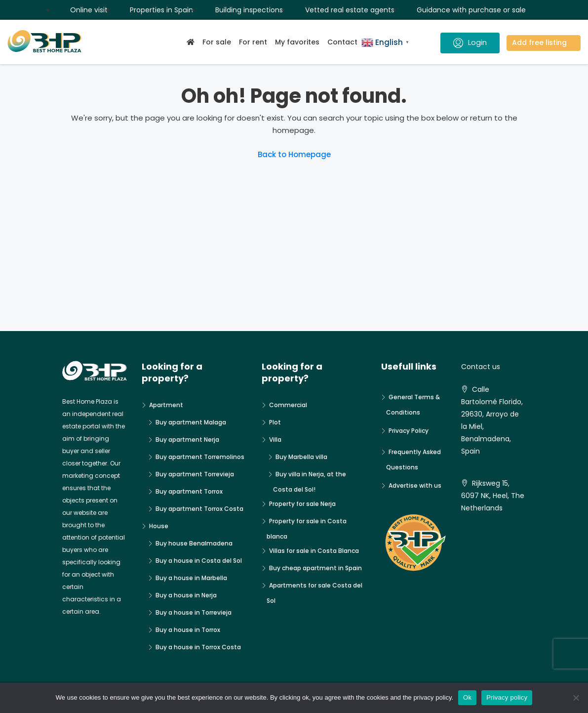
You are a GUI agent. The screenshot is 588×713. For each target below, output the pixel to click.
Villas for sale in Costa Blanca (314, 551)
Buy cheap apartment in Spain (315, 568)
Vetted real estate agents (350, 10)
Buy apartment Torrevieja (195, 474)
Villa (275, 440)
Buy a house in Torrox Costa (198, 647)
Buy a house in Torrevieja (194, 612)
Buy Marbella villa (301, 457)
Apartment (166, 405)
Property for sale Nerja (302, 504)
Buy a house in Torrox (188, 630)
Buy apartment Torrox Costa (199, 509)
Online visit (89, 10)
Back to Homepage (294, 154)
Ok (467, 697)
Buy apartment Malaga (191, 422)
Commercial (288, 405)
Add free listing (539, 42)
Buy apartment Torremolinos (200, 457)
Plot (275, 422)
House (159, 526)
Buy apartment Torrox (189, 491)
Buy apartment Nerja (187, 440)
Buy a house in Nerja (186, 595)
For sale (217, 42)
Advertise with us (415, 485)
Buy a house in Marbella (191, 578)
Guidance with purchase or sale (471, 10)
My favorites (297, 42)
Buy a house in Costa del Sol (199, 561)
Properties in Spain (161, 10)
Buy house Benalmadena (194, 543)
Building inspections (249, 10)
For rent (253, 42)
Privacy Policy (409, 431)
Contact (342, 42)
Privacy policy (507, 697)
